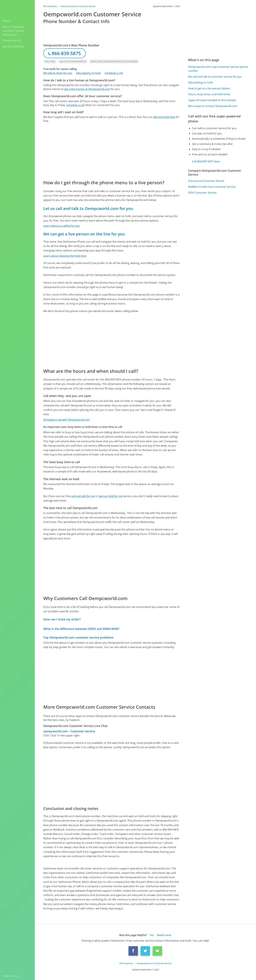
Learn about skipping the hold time (65, 256)
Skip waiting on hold (88, 73)
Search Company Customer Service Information (13, 31)
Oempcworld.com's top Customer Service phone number (218, 69)
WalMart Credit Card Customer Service (212, 187)
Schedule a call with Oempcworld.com (67, 420)
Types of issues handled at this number (212, 100)
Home (6, 21)
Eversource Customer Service (206, 181)
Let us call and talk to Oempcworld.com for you (88, 208)
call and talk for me (83, 496)
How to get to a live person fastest (209, 88)
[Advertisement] (112, 151)
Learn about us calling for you (62, 226)
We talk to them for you (58, 73)
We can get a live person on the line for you (84, 234)
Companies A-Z (12, 41)
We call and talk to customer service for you (215, 77)
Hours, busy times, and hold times (209, 94)
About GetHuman (13, 46)
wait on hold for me (111, 496)
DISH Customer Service (202, 193)
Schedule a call (114, 73)
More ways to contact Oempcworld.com (213, 106)
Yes (152, 935)
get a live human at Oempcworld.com (87, 89)
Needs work (164, 935)
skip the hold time (164, 117)
